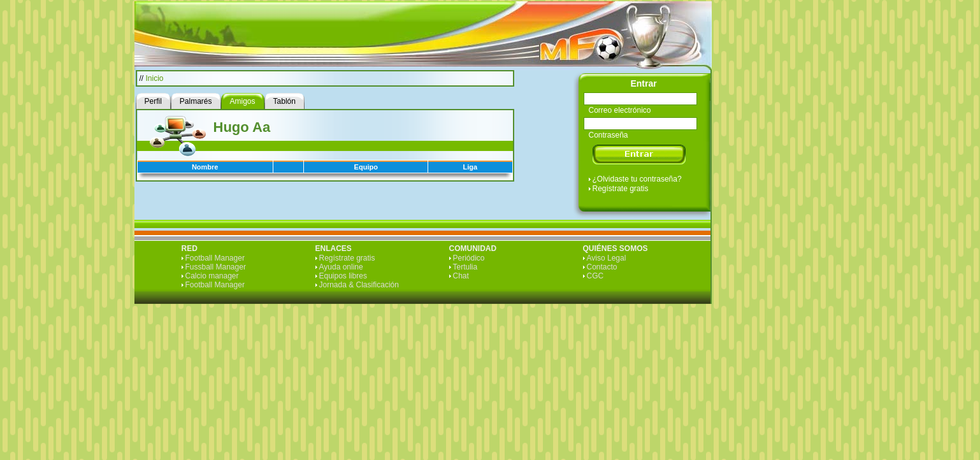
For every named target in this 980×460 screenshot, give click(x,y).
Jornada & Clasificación (359, 285)
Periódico (469, 258)
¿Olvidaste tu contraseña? (637, 179)
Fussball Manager (216, 267)
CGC (595, 276)
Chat (461, 276)
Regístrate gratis (621, 189)
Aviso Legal (607, 258)
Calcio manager (212, 276)
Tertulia (465, 267)
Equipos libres (343, 276)
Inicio (155, 78)
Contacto (602, 267)
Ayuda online (341, 267)
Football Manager (215, 258)
